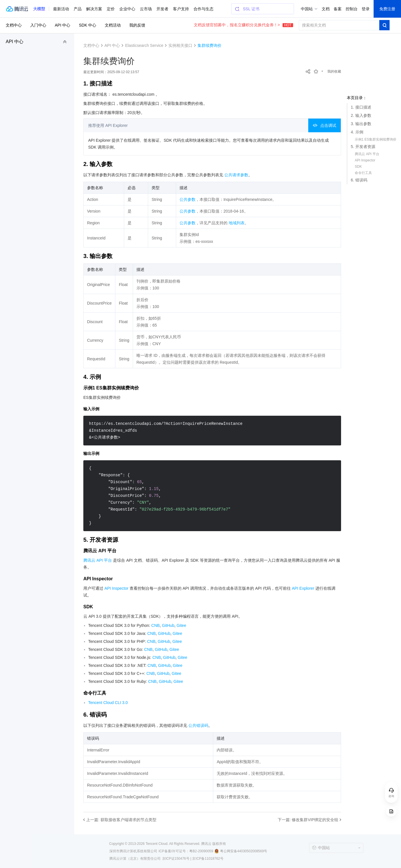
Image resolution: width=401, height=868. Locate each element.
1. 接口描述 (361, 107)
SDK (358, 167)
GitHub (168, 625)
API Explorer (303, 588)
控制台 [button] (352, 9)
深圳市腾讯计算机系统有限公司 (133, 851)
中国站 (307, 9)
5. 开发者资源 (363, 147)
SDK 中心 (87, 25)
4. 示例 (357, 132)
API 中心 (15, 42)
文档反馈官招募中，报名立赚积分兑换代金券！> (243, 25)
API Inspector (365, 160)
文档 (326, 9)
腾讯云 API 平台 (367, 154)
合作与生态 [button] (203, 9)
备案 (338, 9)
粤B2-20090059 (201, 851)
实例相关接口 (180, 45)
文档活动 (113, 25)
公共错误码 (198, 725)
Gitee (181, 625)
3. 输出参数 (361, 124)
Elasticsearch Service (144, 45)
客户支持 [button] (181, 9)
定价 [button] (111, 9)
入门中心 (38, 25)
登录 (366, 9)
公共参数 (188, 199)
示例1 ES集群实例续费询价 (376, 139)
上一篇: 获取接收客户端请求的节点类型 (121, 820)
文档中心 (14, 25)
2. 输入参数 (361, 115)
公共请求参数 (236, 175)
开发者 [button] (162, 9)
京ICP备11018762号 (208, 859)
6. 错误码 (359, 180)
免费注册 (387, 9)
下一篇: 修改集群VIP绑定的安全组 (308, 820)
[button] (39, 9)
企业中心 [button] (127, 9)
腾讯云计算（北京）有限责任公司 (135, 859)
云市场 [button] (146, 9)
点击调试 (325, 125)
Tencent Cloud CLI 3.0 (108, 703)
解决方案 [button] (94, 9)
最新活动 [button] (61, 9)
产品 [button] (78, 9)
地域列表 (237, 223)
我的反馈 (137, 25)
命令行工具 (363, 173)
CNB (156, 625)
